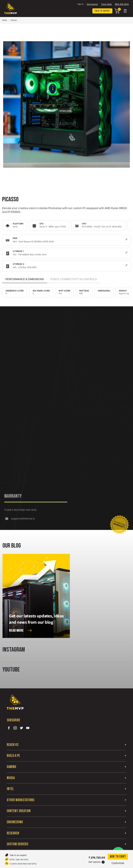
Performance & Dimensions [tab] (25, 279)
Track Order (106, 4)
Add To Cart (118, 857)
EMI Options (97, 862)
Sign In (80, 4)
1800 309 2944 (122, 4)
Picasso (14, 20)
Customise (118, 863)
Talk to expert (102, 11)
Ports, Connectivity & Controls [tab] (74, 279)
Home (5, 20)
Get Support (92, 4)
